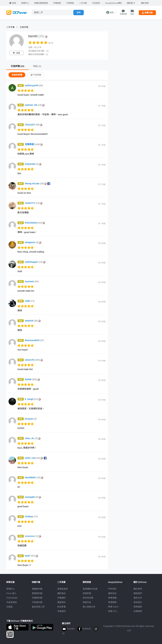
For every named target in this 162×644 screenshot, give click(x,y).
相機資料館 (37, 589)
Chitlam (31, 516)
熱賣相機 (112, 598)
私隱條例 (138, 611)
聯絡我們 (138, 593)
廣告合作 (138, 598)
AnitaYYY (34, 203)
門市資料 (112, 589)
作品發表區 (12, 602)
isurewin (32, 281)
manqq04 (33, 497)
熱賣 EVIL (113, 611)
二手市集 (10, 27)
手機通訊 (61, 598)
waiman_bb (35, 105)
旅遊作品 (87, 602)
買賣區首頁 (63, 589)
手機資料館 (37, 598)
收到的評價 (17, 75)
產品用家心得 (38, 607)
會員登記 (138, 602)
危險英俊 (34, 144)
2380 (30, 301)
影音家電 (61, 607)
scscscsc (33, 536)
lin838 (33, 379)
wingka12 (33, 242)
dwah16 (33, 321)
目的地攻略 (88, 598)
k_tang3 (33, 399)
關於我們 (138, 589)
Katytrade (33, 164)
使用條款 (138, 607)
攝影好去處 (90, 589)
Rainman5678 (35, 340)
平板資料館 (37, 602)
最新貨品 (112, 593)
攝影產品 (61, 593)
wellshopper (35, 262)
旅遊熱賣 (87, 593)
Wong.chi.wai (38, 183)
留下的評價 (36, 75)
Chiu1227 (34, 125)
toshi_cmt (36, 458)
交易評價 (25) (18, 66)
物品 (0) (37, 66)
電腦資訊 (61, 602)
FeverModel (12, 598)
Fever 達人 (12, 593)
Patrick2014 (35, 223)
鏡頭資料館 (37, 593)
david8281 (34, 477)
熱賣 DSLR (113, 607)
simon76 (34, 360)
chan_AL (33, 438)
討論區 (10, 607)
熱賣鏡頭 (112, 602)
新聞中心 (11, 589)
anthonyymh (34, 85)
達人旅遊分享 (89, 607)
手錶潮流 (61, 611)
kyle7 (32, 556)
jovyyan (31, 419)
